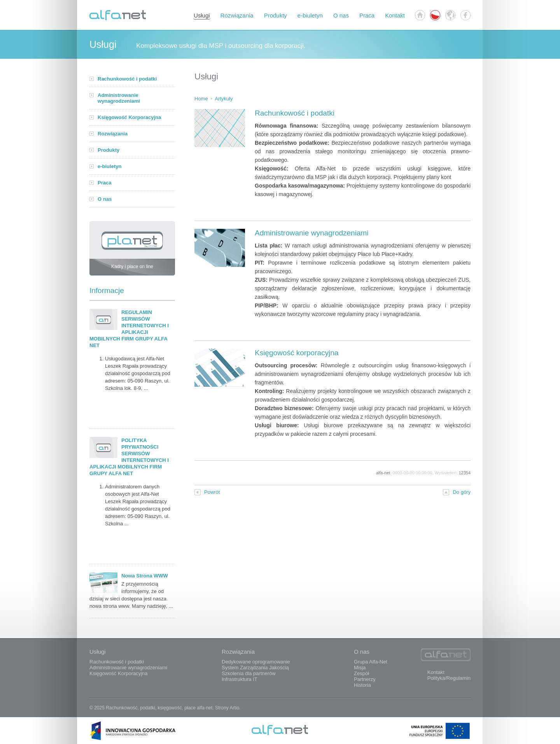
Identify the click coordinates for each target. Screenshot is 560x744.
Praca (367, 15)
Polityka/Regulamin (449, 678)
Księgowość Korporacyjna (129, 117)
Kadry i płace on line (132, 250)
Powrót (207, 492)
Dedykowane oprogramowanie (256, 662)
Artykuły (224, 99)
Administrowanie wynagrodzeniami (119, 98)
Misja (360, 668)
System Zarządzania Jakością (255, 668)
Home (201, 99)
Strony (222, 708)
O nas (341, 15)
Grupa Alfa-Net (371, 662)
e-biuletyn (310, 15)
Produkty (276, 15)
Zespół (361, 673)
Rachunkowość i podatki (127, 79)
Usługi (202, 15)
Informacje (107, 290)
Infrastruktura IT (240, 679)
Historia (362, 685)
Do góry (457, 492)
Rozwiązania (237, 15)
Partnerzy (365, 679)
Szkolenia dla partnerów (249, 673)
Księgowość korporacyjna (297, 353)
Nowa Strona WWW (145, 576)
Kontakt (395, 15)
